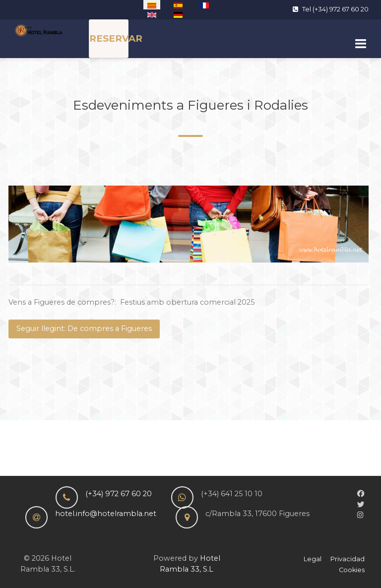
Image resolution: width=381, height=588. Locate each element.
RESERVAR (116, 38)
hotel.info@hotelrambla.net (106, 514)
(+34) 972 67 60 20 (119, 494)
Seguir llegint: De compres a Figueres (84, 328)
